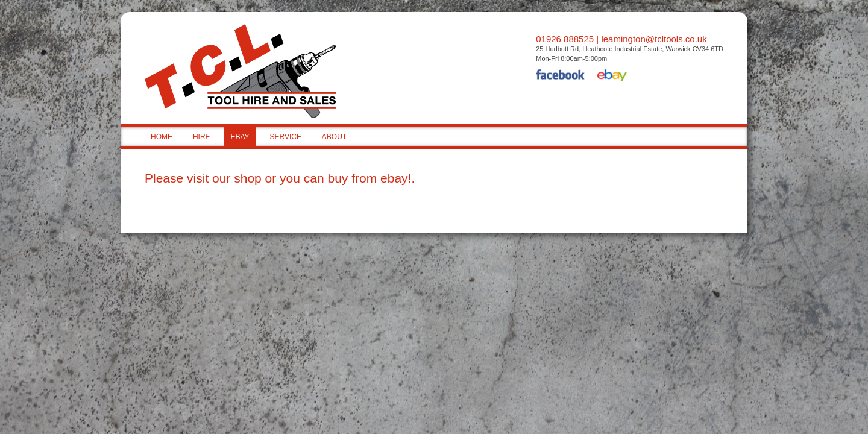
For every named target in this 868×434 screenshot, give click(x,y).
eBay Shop (612, 77)
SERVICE (285, 137)
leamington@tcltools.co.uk (654, 39)
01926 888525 (565, 39)
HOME (162, 137)
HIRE (202, 137)
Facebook (561, 77)
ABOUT (334, 137)
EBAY (240, 137)
